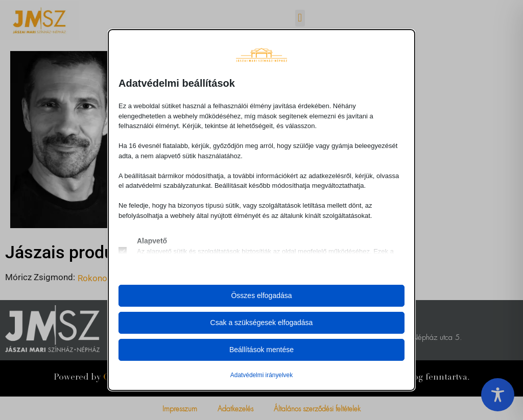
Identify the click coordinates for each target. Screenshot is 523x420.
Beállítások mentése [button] (261, 350)
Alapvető (152, 241)
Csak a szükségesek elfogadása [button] (262, 323)
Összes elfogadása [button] (261, 295)
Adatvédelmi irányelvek (261, 375)
